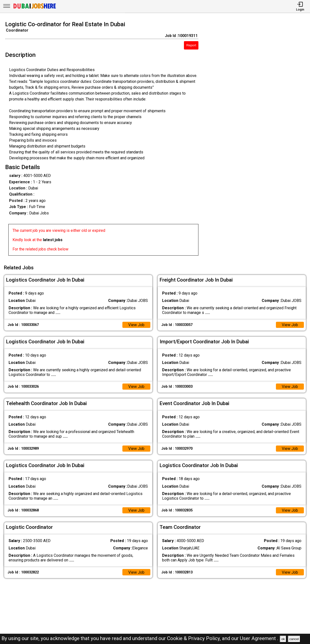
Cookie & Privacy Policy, (194, 638)
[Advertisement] (258, 140)
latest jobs (53, 240)
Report (191, 45)
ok (283, 639)
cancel (294, 639)
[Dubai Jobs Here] (35, 8)
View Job (136, 325)
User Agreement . (259, 638)
